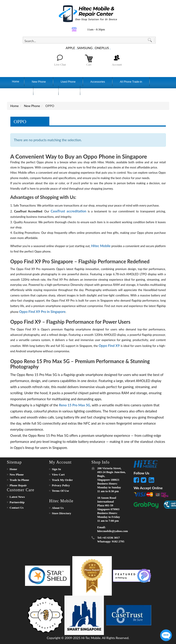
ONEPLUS (102, 48)
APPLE (70, 48)
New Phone (32, 106)
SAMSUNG (85, 48)
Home (15, 106)
